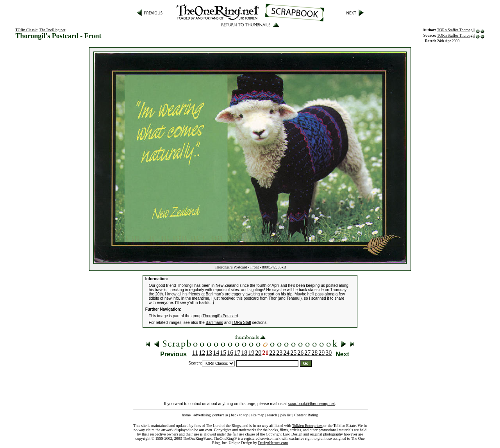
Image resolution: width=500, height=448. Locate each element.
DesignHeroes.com (273, 443)
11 (195, 353)
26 (300, 353)
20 (258, 353)
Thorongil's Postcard (221, 316)
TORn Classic (27, 30)
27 (307, 353)
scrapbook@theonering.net (311, 404)
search (272, 415)
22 (272, 353)
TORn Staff (241, 323)
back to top (239, 415)
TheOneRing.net (52, 30)
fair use (238, 434)
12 (202, 353)
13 (209, 353)
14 (216, 353)
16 (230, 353)
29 (321, 353)
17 (237, 353)
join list (286, 415)
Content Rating (306, 415)
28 (314, 353)
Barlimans (214, 323)
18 (244, 353)
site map (258, 415)
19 (251, 353)
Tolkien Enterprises (307, 426)
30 (329, 353)
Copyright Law (278, 434)
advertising (202, 415)
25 (293, 353)
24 (286, 353)
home (186, 415)
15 (223, 353)
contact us (220, 415)
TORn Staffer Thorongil (456, 30)
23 (279, 353)
